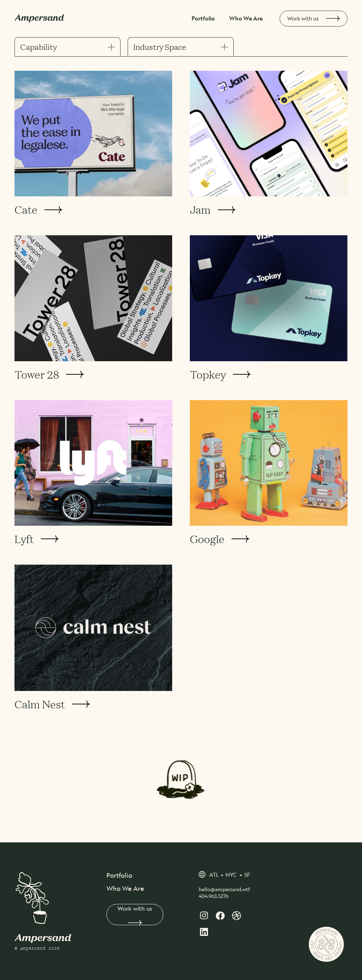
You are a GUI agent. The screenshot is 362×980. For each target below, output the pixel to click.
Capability (68, 47)
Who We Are (246, 18)
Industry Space (181, 47)
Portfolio (205, 18)
